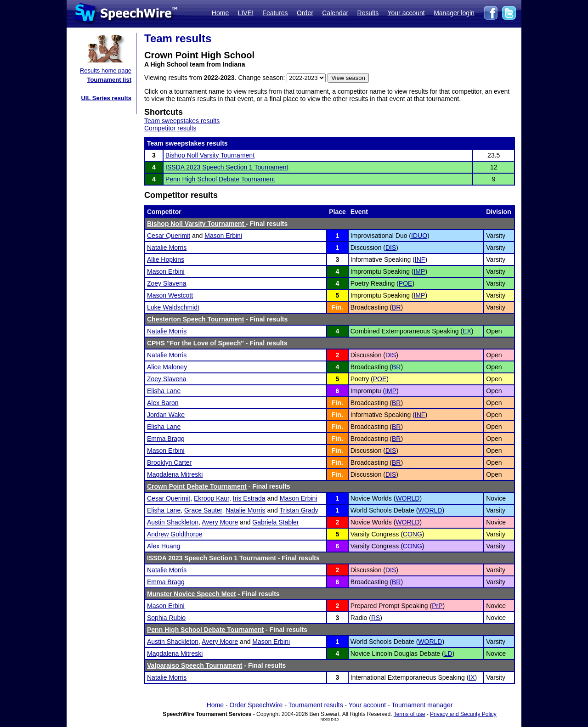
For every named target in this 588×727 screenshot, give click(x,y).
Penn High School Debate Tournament (220, 179)
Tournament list (109, 80)
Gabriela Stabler (275, 522)
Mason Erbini (223, 236)
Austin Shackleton (173, 522)
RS (376, 618)
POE (406, 283)
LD (448, 654)
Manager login (454, 13)
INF (420, 259)
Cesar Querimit (169, 236)
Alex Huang (164, 546)
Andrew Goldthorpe (175, 534)
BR (396, 307)
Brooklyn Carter (169, 462)
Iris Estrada (249, 498)
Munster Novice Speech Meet (192, 594)
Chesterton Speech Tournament (195, 319)
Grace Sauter (203, 510)
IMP (419, 271)
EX (467, 331)
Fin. (337, 307)
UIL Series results (106, 98)
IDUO (419, 236)
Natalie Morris (167, 248)
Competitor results (170, 128)
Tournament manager (422, 705)
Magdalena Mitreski (175, 474)
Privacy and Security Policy (463, 714)
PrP (437, 606)
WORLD (407, 498)
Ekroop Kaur (212, 498)
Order (305, 13)
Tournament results (316, 705)
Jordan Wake (166, 415)
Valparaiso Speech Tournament (195, 665)
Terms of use (410, 714)
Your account (406, 13)
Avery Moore (220, 522)
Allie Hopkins (166, 259)
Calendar (335, 13)
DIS (391, 248)
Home (220, 13)
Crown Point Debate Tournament (197, 486)
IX (472, 677)
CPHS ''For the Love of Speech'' (195, 343)
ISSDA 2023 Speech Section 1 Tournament (227, 167)
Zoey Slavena (167, 283)
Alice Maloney (167, 367)
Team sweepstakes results (182, 121)
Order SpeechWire (256, 705)
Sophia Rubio (166, 618)
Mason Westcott (170, 295)
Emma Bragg (166, 439)
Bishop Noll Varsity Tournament (210, 155)
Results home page (106, 70)
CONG (413, 534)
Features (275, 13)
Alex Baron (163, 403)
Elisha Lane (164, 391)
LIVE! (246, 13)
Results (368, 13)
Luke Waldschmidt (173, 307)
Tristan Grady (299, 510)
